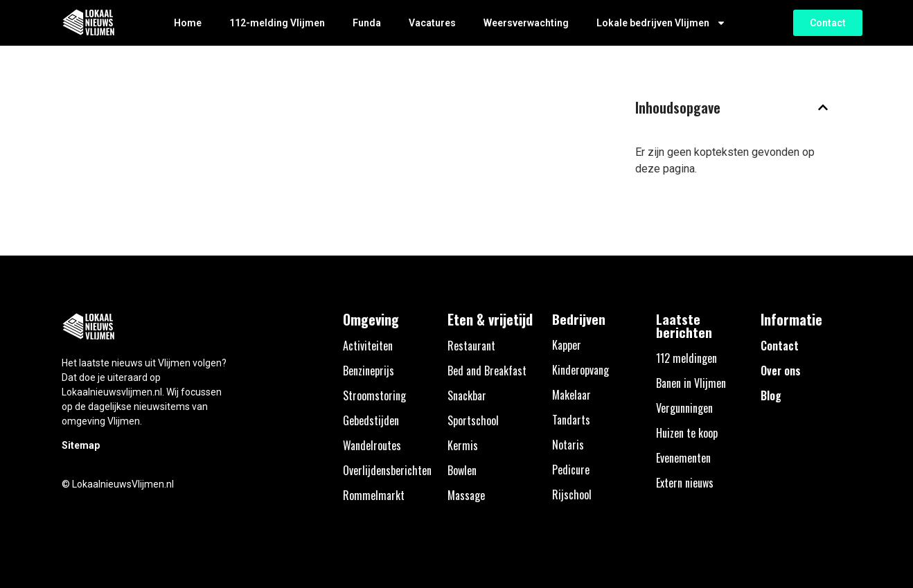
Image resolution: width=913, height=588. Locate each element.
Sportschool (473, 420)
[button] (823, 107)
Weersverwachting (526, 23)
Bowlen (462, 470)
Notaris (568, 445)
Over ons (781, 371)
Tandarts (571, 420)
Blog (771, 395)
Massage (466, 495)
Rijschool (572, 495)
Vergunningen (684, 408)
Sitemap (81, 445)
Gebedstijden (371, 420)
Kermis (463, 445)
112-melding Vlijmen (277, 23)
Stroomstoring (374, 395)
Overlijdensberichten (387, 470)
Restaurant (471, 346)
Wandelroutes (372, 445)
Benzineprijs (369, 371)
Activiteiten (368, 346)
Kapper (567, 345)
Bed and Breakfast (487, 371)
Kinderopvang (580, 370)
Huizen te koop (687, 433)
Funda (367, 23)
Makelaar (571, 395)
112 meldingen (686, 358)
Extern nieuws (685, 483)
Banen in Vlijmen (691, 383)
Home (188, 23)
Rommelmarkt (374, 495)
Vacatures (432, 23)
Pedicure (571, 470)
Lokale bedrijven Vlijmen (661, 23)
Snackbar (467, 395)
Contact (780, 346)
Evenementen (683, 458)
